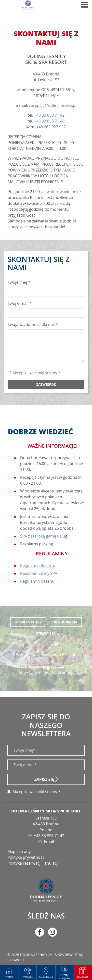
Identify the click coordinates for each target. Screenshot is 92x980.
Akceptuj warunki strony (35, 373)
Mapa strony (19, 851)
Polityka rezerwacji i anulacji (33, 863)
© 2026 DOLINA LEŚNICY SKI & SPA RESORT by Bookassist (45, 957)
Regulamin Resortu (38, 565)
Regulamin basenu (37, 581)
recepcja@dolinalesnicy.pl (53, 105)
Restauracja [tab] (66, 622)
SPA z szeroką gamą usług (44, 536)
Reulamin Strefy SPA (39, 573)
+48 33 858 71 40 (49, 121)
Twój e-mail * (20, 303)
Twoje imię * (19, 282)
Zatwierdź (46, 384)
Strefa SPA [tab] (46, 633)
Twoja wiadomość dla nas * (33, 324)
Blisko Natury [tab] (28, 622)
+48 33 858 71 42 (49, 115)
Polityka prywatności (26, 857)
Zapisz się (44, 779)
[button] (83, 973)
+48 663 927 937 (51, 127)
